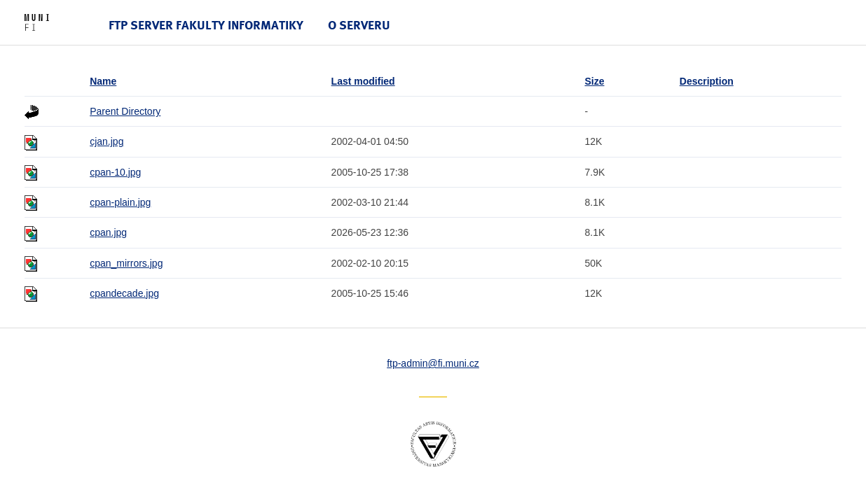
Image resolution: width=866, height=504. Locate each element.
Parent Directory (125, 111)
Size (594, 81)
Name (103, 81)
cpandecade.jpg (124, 293)
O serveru (359, 25)
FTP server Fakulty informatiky (206, 25)
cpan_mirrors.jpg (126, 263)
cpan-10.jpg (115, 172)
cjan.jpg (106, 141)
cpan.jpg (108, 232)
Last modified (363, 81)
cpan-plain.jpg (120, 202)
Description (707, 81)
